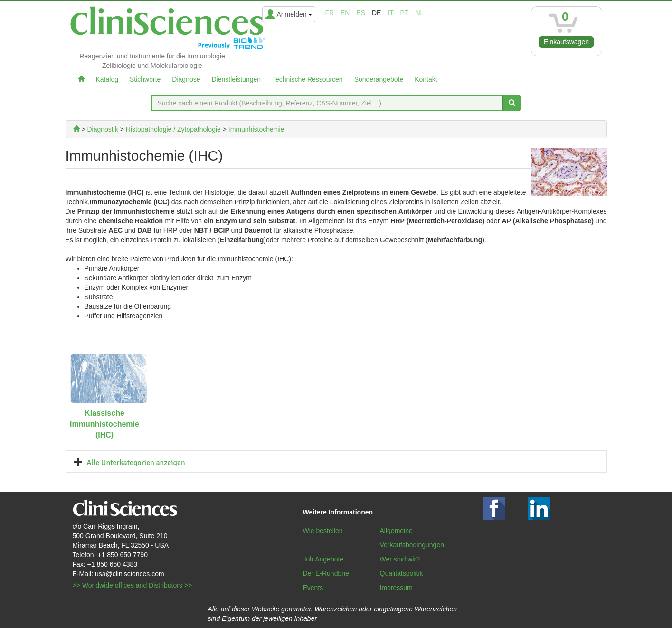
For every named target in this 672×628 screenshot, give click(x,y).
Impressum (396, 588)
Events (313, 588)
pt (405, 13)
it (390, 13)
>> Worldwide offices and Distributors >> (133, 585)
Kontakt (426, 79)
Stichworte (145, 79)
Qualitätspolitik (402, 573)
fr (329, 13)
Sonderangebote (379, 79)
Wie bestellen (323, 531)
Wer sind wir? (400, 559)
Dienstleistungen (237, 79)
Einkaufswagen (566, 42)
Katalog (107, 79)
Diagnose (186, 79)
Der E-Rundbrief (327, 573)
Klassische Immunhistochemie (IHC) (104, 424)
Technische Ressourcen (308, 79)
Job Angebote (323, 559)
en (345, 13)
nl (419, 13)
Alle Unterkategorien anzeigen (136, 463)
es (361, 13)
